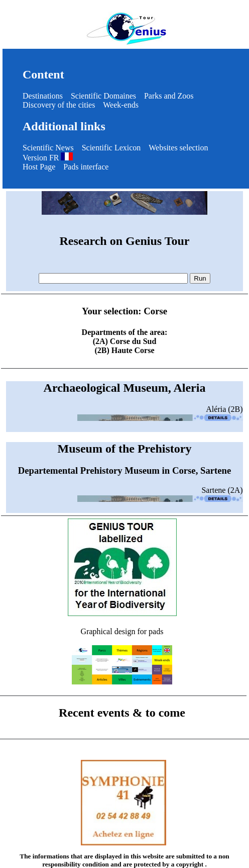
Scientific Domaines (103, 96)
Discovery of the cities (59, 105)
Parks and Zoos (169, 96)
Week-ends (121, 105)
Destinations (43, 96)
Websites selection (178, 148)
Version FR (48, 158)
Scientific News (48, 148)
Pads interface (86, 167)
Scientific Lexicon (111, 148)
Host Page (39, 167)
